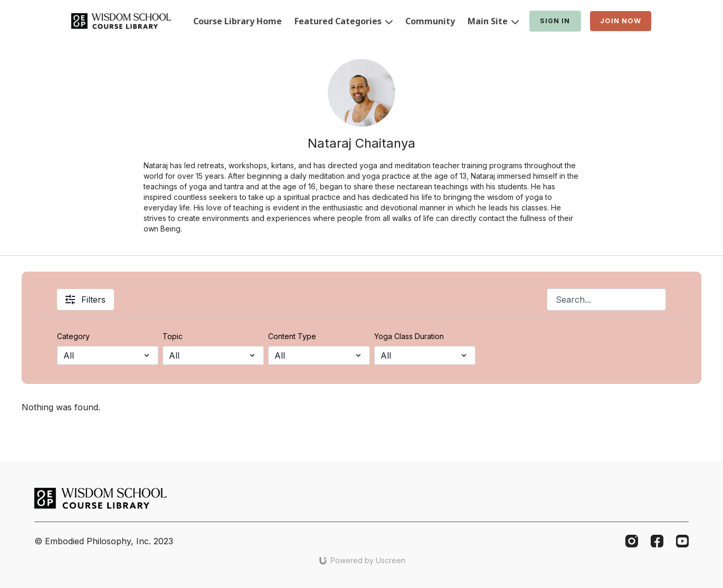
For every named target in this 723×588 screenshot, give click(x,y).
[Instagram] (632, 541)
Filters (85, 300)
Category (73, 336)
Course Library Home (237, 21)
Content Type (292, 336)
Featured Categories (344, 21)
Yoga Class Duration (409, 336)
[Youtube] (682, 541)
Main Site (493, 21)
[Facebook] (657, 541)
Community (430, 21)
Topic (173, 336)
